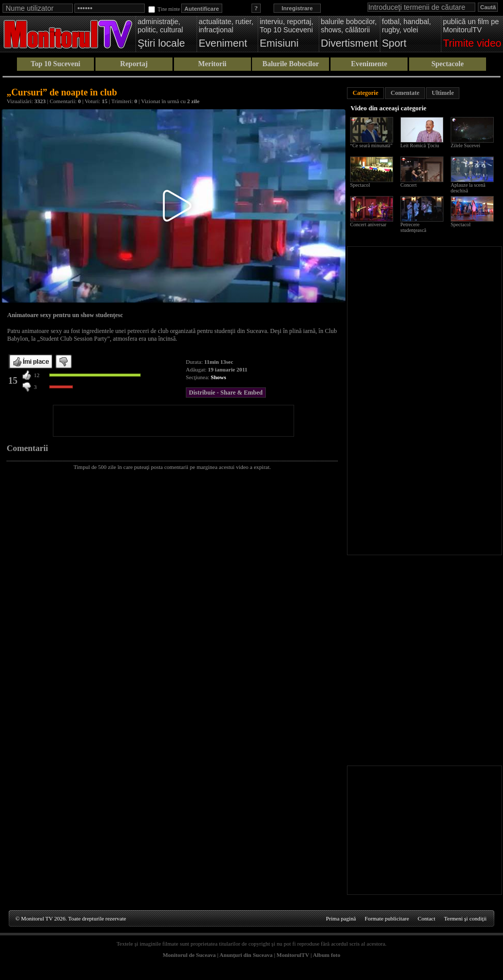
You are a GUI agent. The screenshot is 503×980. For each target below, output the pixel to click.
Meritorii (212, 64)
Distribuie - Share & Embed (226, 393)
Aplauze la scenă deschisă (468, 188)
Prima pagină (341, 918)
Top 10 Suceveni (56, 64)
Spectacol (360, 185)
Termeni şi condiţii (465, 918)
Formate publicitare (386, 918)
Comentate (405, 93)
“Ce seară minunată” (371, 145)
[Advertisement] (173, 421)
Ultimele (443, 93)
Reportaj (134, 64)
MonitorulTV (293, 955)
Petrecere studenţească (413, 227)
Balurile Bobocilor (291, 64)
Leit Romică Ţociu (420, 145)
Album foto (327, 955)
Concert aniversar (368, 224)
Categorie (365, 93)
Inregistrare (297, 8)
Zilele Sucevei (465, 145)
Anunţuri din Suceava (246, 955)
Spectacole (447, 64)
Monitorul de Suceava (189, 955)
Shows (219, 377)
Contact (427, 918)
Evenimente (369, 64)
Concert (409, 185)
